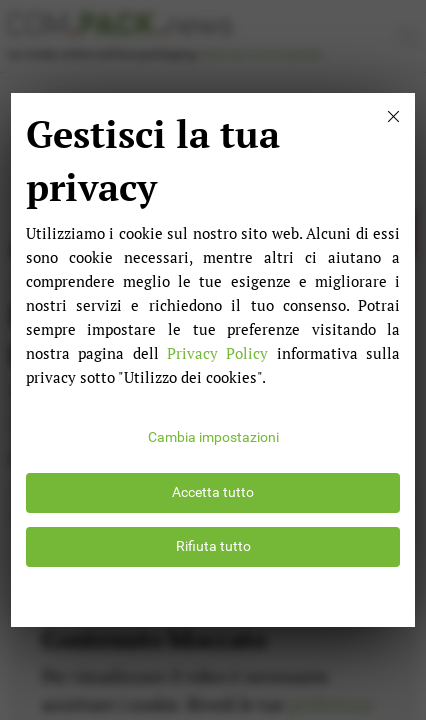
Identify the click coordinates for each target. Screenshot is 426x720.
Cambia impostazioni (213, 437)
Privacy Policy (217, 353)
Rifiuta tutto (213, 546)
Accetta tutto (213, 492)
